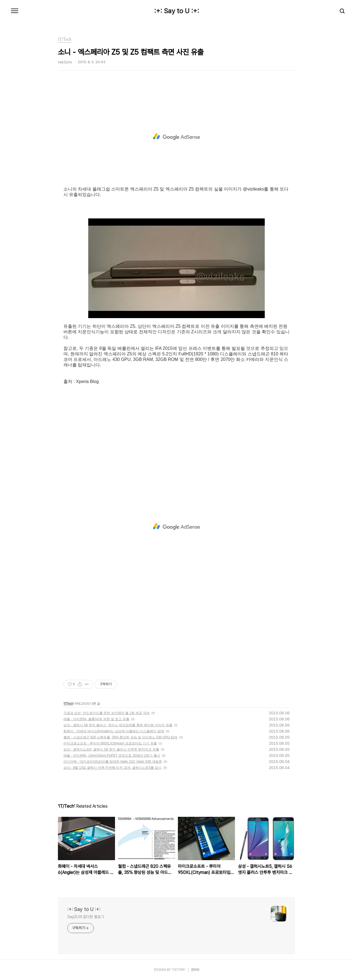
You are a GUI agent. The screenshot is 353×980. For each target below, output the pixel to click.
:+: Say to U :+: (177, 11)
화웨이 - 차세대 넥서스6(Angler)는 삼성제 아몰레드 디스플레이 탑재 (114, 731)
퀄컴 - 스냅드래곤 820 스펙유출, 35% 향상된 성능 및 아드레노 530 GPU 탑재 (120, 737)
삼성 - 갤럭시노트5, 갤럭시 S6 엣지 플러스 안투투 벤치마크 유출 (111, 749)
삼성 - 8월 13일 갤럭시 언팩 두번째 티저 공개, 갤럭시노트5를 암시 (112, 768)
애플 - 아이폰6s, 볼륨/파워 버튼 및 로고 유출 (96, 719)
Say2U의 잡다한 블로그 (86, 917)
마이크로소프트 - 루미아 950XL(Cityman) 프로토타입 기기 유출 (110, 743)
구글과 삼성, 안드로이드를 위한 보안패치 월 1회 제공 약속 (107, 713)
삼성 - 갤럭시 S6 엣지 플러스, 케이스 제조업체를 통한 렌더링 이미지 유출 (118, 725)
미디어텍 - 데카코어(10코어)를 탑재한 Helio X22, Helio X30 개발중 (113, 762)
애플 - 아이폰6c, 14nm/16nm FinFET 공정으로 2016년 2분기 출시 (112, 756)
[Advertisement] (176, 137)
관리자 (195, 970)
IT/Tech (68, 704)
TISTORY (178, 970)
